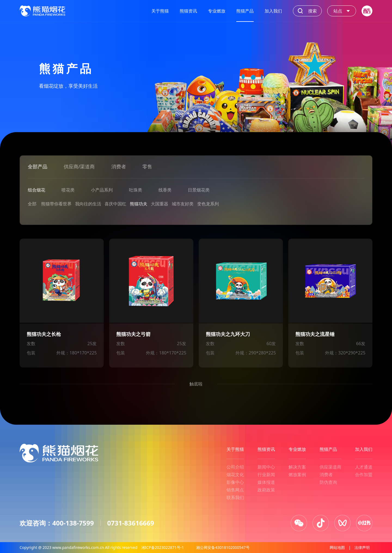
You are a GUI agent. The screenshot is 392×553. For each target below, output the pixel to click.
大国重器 (160, 204)
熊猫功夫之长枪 (44, 334)
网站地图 (337, 547)
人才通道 (364, 467)
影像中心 (235, 482)
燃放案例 (297, 475)
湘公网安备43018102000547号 (223, 547)
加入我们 (273, 11)
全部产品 (38, 166)
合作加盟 (364, 475)
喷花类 (68, 190)
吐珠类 (136, 190)
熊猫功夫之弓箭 (133, 334)
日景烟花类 (199, 190)
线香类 (165, 190)
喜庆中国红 (115, 204)
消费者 (119, 166)
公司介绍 (235, 467)
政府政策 (266, 490)
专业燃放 (217, 11)
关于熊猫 (160, 11)
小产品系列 (102, 190)
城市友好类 (183, 204)
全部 (32, 204)
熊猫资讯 (188, 11)
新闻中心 (266, 467)
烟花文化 (235, 475)
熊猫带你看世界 (56, 204)
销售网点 (235, 490)
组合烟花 (36, 190)
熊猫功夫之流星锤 (315, 334)
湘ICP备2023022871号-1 (163, 547)
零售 (147, 166)
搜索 (307, 11)
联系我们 (235, 497)
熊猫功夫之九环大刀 (228, 334)
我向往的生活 (88, 204)
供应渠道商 (330, 467)
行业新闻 (266, 475)
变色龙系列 (208, 204)
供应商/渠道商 (79, 166)
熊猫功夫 (139, 204)
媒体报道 (266, 482)
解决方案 (297, 467)
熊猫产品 (245, 11)
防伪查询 (328, 482)
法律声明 (362, 547)
